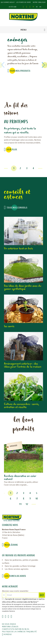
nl (37, 7)
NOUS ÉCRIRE (11, 545)
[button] (44, 65)
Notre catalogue (39, 2)
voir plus (12, 149)
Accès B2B (13, 7)
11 (20, 504)
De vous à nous (9, 624)
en (40, 7)
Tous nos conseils (17, 207)
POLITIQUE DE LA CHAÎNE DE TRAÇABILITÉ (19, 632)
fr (33, 7)
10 (37, 499)
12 (27, 504)
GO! (42, 595)
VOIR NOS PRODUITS (20, 71)
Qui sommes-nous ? (8, 2)
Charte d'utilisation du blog (16, 629)
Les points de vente (24, 2)
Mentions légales (10, 627)
